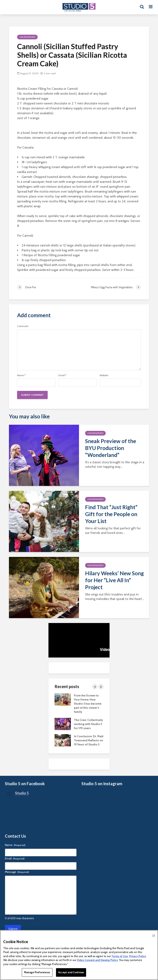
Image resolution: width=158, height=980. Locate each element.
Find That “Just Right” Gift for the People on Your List (111, 514)
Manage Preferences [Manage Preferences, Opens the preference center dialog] (37, 972)
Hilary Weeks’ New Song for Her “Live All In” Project (114, 580)
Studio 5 (22, 793)
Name (21, 375)
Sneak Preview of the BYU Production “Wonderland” (111, 448)
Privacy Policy (138, 956)
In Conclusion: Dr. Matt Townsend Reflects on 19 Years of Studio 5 (89, 740)
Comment (23, 326)
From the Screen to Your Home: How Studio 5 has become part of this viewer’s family (88, 704)
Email (62, 375)
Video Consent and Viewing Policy (97, 960)
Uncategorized (27, 37)
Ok (154, 935)
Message (17, 872)
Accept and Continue (71, 972)
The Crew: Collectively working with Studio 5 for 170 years (88, 724)
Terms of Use (120, 956)
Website (104, 375)
